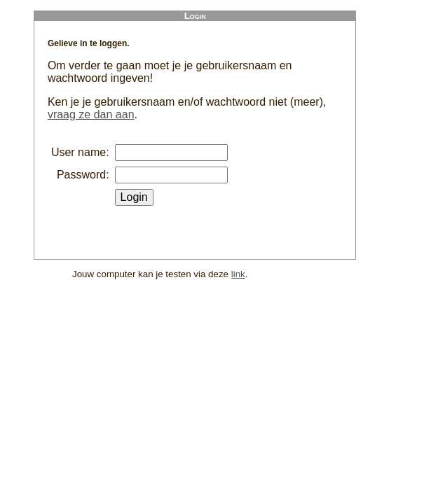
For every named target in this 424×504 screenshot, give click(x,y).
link (238, 274)
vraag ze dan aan (91, 114)
